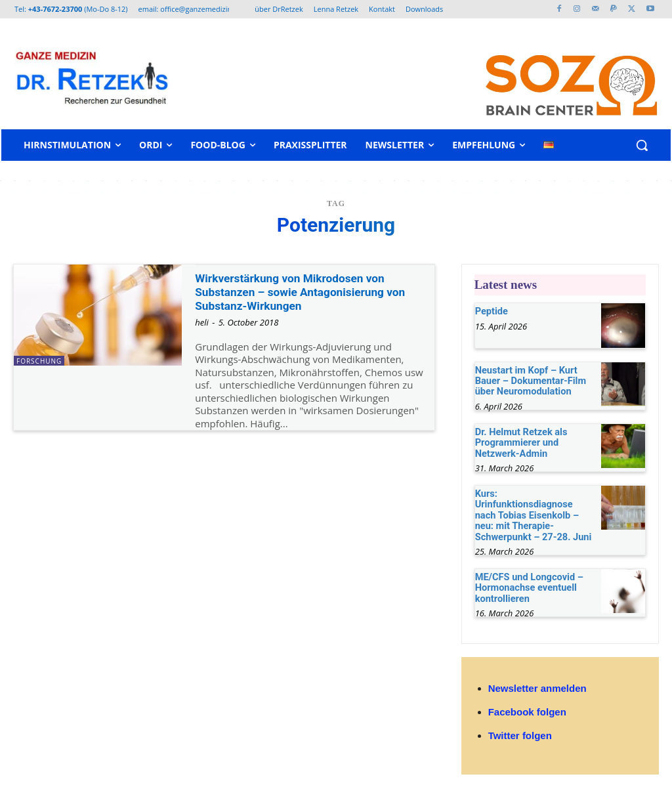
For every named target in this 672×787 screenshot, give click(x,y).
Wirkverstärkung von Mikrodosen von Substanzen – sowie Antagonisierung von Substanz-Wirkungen (311, 292)
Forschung (39, 361)
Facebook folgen (527, 693)
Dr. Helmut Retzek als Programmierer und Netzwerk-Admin (519, 439)
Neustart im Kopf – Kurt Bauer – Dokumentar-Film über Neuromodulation (529, 380)
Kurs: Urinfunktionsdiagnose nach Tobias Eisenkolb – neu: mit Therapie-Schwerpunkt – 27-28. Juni (534, 504)
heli (202, 322)
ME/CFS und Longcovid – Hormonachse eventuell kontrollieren (527, 569)
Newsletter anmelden (537, 669)
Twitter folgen (520, 716)
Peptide (491, 310)
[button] (642, 145)
